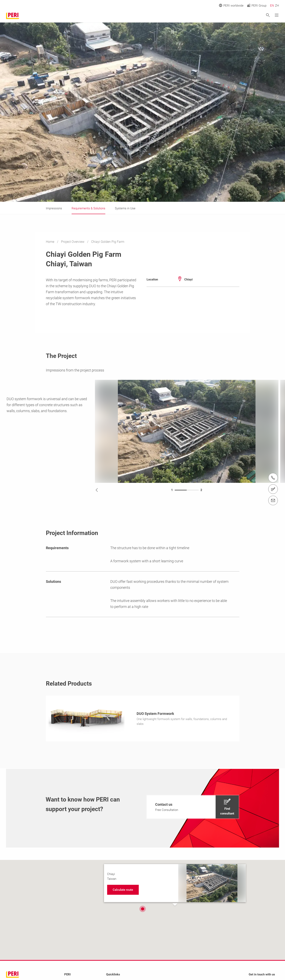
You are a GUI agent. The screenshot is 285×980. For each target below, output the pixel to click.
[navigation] (193, 807)
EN (272, 6)
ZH (277, 6)
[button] (143, 909)
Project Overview (73, 242)
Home (50, 242)
